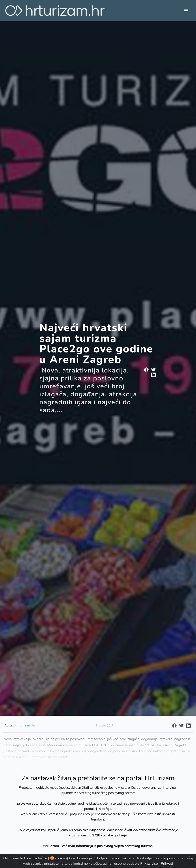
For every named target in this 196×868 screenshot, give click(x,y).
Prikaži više (149, 864)
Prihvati (167, 864)
